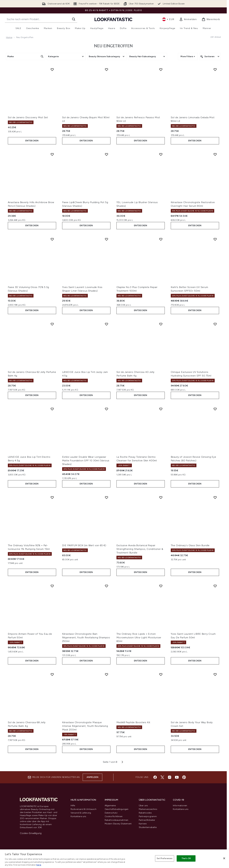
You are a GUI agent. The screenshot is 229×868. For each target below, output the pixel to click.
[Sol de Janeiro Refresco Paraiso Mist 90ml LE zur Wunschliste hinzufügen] (161, 69)
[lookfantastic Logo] (113, 19)
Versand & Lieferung (81, 813)
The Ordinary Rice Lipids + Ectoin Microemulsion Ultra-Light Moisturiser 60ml (139, 637)
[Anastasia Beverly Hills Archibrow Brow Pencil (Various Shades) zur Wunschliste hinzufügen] (52, 154)
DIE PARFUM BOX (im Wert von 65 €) (84, 545)
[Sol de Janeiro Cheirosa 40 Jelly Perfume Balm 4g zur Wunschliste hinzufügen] (161, 324)
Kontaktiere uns (78, 816)
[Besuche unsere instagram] (170, 777)
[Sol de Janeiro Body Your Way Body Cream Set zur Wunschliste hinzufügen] (215, 674)
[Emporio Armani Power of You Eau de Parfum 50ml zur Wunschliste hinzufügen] (52, 586)
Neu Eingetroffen (113, 46)
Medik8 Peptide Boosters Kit (133, 722)
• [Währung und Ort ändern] (168, 19)
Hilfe (73, 806)
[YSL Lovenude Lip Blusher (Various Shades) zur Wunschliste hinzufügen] (161, 154)
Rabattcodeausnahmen (117, 820)
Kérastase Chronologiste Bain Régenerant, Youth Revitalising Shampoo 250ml (86, 637)
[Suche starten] (74, 19)
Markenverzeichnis (148, 809)
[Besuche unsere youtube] (177, 777)
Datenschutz (111, 813)
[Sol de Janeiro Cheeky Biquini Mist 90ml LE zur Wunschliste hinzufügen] (107, 69)
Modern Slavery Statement (118, 824)
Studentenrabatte (148, 827)
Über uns (143, 806)
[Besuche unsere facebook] (155, 777)
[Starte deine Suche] (41, 19)
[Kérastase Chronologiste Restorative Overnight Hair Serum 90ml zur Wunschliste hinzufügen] (215, 154)
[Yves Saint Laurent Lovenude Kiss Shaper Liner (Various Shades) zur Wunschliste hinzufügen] (107, 239)
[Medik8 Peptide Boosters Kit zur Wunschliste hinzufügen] (161, 674)
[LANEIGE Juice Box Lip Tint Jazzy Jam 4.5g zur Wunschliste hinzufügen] (107, 324)
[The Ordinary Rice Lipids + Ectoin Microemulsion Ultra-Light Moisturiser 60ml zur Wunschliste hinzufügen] (161, 586)
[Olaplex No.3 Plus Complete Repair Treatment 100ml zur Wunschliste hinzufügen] (161, 239)
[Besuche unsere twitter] (162, 777)
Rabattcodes (145, 813)
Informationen (180, 806)
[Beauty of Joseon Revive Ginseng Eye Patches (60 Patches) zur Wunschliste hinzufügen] (215, 409)
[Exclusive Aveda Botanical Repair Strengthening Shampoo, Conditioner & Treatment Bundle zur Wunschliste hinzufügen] (161, 497)
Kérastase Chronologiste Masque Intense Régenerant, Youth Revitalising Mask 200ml (85, 726)
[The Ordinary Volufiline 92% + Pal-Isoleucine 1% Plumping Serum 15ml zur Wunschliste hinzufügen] (52, 497)
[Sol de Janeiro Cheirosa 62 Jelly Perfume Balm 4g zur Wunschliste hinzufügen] (52, 324)
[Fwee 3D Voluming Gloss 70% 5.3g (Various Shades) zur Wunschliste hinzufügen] (52, 239)
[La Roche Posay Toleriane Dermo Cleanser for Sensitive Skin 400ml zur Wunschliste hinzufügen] (161, 409)
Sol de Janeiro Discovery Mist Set (28, 117)
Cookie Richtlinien (114, 816)
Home (9, 37)
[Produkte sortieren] (210, 56)
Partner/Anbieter (147, 820)
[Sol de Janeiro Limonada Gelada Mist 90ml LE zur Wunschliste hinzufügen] (215, 69)
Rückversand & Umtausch (83, 809)
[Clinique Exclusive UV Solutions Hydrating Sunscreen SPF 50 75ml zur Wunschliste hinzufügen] (215, 324)
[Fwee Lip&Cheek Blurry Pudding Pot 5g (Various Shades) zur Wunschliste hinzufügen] (107, 154)
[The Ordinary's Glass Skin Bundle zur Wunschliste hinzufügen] (215, 497)
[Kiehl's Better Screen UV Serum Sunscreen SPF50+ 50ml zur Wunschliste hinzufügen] (215, 239)
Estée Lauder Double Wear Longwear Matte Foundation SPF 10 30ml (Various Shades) (86, 461)
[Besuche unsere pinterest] (184, 777)
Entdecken (32, 141)
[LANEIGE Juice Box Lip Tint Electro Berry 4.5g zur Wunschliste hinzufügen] (52, 409)
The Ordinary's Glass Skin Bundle (190, 545)
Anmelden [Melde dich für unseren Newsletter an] (93, 777)
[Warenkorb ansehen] (211, 19)
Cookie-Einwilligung (31, 833)
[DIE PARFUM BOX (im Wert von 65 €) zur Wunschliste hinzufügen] (107, 497)
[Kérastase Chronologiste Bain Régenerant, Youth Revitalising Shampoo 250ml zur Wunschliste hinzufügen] (107, 586)
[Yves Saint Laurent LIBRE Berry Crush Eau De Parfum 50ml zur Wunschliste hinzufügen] (215, 586)
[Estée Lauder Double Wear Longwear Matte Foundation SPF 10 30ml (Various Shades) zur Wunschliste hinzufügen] (107, 409)
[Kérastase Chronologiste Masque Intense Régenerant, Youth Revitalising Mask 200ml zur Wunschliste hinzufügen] (107, 674)
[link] (188, 19)
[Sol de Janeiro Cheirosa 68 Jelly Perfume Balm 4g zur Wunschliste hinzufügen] (52, 674)
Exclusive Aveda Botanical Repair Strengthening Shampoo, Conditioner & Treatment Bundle (140, 549)
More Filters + (188, 56)
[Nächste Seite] (122, 762)
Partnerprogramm (148, 816)
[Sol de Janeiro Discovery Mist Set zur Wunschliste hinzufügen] (52, 69)
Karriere (143, 824)
